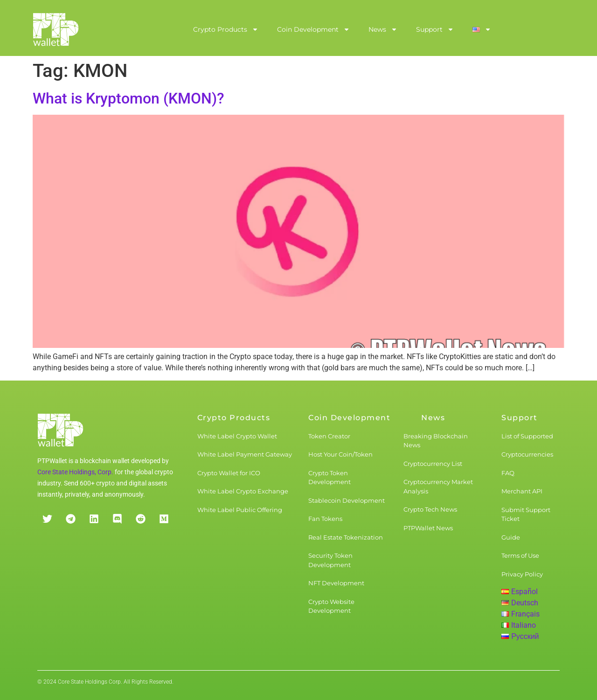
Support (435, 29)
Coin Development (313, 29)
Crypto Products (226, 29)
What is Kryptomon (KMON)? (128, 98)
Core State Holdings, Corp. (75, 472)
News (383, 29)
